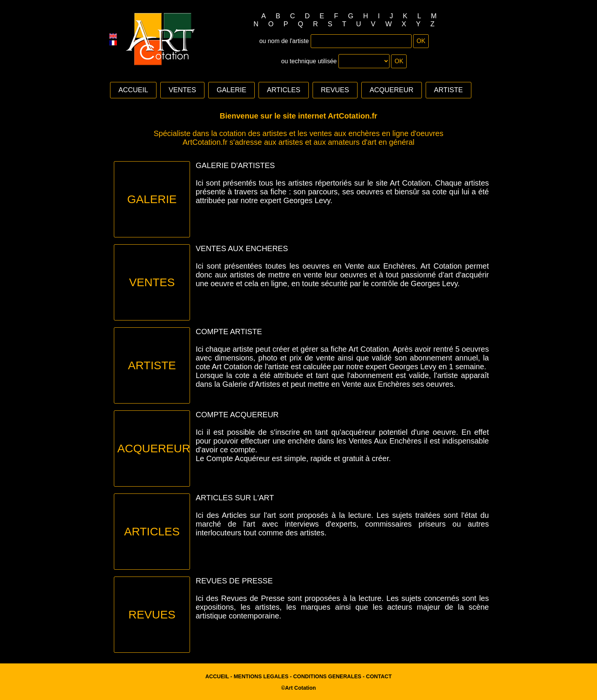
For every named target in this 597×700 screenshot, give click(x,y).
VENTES (182, 90)
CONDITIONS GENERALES (327, 676)
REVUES (335, 90)
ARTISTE (449, 90)
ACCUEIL (133, 90)
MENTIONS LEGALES (261, 676)
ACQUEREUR (392, 90)
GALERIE (231, 90)
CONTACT (379, 676)
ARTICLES (284, 90)
